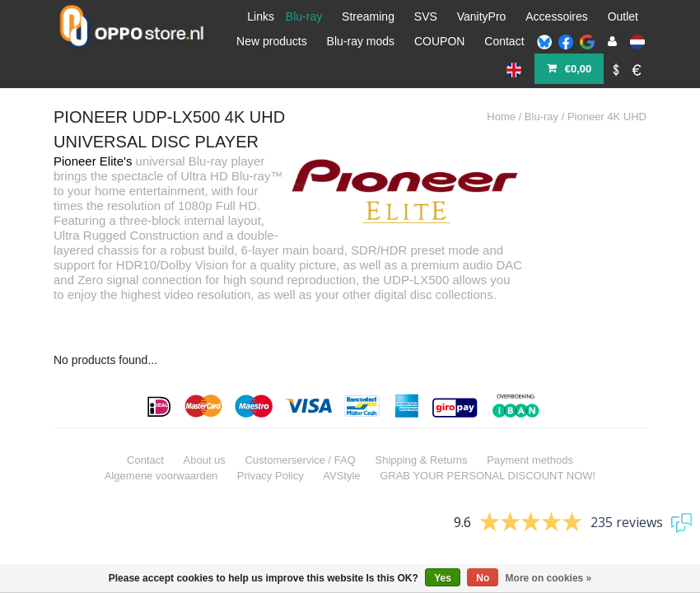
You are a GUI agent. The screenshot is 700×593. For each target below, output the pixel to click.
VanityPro (482, 16)
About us (205, 414)
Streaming (368, 16)
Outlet (623, 16)
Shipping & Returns (421, 414)
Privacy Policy (271, 430)
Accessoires (556, 16)
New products (272, 41)
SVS (426, 16)
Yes (443, 578)
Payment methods (530, 414)
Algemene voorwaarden (161, 430)
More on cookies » (549, 578)
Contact (504, 41)
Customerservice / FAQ (300, 414)
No (483, 578)
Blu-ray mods (361, 41)
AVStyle (341, 430)
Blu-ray (304, 16)
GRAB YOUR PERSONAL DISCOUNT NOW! (488, 430)
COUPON (439, 41)
